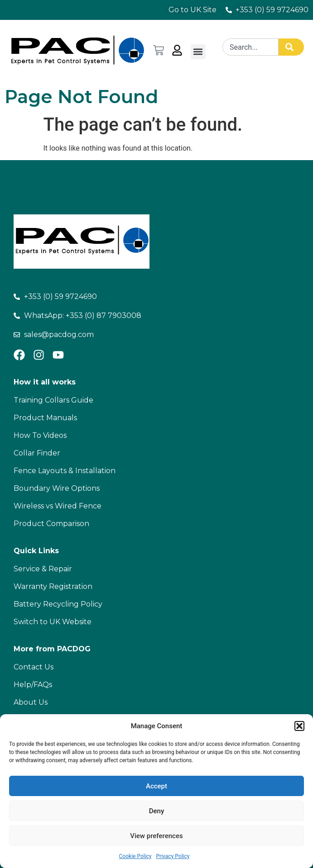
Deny (157, 811)
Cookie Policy (135, 856)
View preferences (156, 836)
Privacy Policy (173, 856)
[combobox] (250, 47)
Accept (156, 786)
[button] (299, 726)
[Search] (291, 47)
